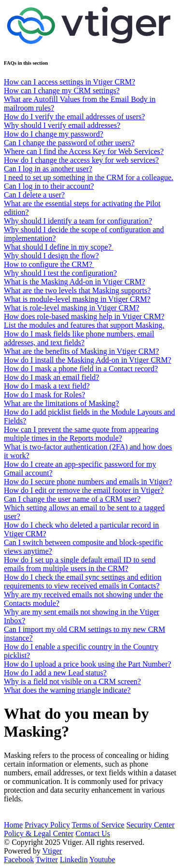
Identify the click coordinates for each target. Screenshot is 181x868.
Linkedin (74, 860)
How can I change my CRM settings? (62, 91)
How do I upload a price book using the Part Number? (88, 664)
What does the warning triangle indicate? (67, 690)
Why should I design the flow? (51, 256)
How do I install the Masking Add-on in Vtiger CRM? (88, 360)
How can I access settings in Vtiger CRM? (70, 82)
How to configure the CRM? (49, 264)
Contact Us (93, 833)
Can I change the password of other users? (69, 143)
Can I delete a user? (34, 195)
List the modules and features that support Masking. (84, 325)
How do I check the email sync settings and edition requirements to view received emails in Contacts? (83, 581)
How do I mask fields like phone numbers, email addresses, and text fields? (79, 338)
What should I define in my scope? (59, 247)
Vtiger (52, 851)
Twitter (47, 860)
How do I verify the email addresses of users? (74, 117)
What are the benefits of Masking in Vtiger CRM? (81, 351)
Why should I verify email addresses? (62, 125)
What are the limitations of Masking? (62, 403)
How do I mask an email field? (51, 377)
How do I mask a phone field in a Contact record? (81, 369)
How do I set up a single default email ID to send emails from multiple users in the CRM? (80, 564)
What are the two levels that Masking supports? (77, 290)
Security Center (151, 825)
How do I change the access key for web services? (81, 160)
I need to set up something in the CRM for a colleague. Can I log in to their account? (89, 182)
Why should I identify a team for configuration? (78, 221)
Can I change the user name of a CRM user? (72, 499)
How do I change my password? (54, 134)
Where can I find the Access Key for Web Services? (84, 151)
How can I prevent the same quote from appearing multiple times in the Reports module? (81, 434)
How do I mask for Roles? (44, 395)
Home (13, 825)
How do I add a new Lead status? (55, 673)
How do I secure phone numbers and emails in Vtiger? (88, 482)
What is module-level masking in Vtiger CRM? (77, 299)
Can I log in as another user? (48, 169)
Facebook (19, 860)
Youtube (102, 860)
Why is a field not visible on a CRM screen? (72, 681)
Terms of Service (98, 825)
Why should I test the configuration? (60, 273)
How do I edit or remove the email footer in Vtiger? (84, 490)
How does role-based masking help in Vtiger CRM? (84, 316)
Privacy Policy (47, 825)
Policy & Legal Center (39, 833)
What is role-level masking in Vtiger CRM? (72, 308)
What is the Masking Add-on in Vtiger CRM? (75, 282)
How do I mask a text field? (47, 386)
